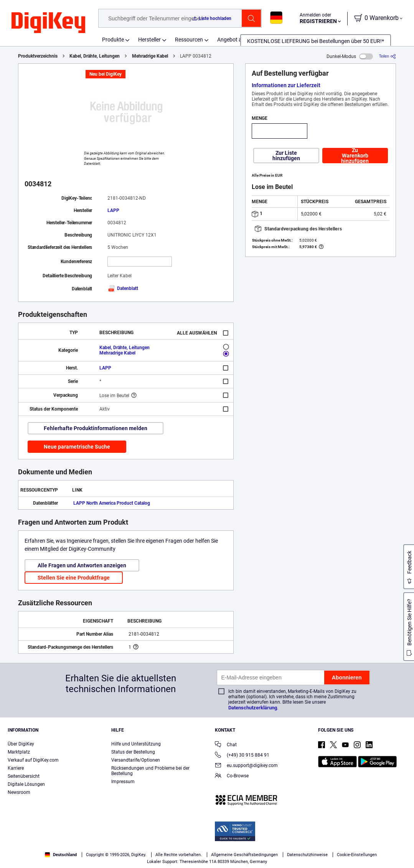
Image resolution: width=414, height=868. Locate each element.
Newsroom (19, 792)
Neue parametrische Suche (77, 447)
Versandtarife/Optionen (136, 760)
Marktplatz (19, 752)
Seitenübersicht (24, 776)
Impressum (123, 782)
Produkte (113, 40)
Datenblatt (123, 288)
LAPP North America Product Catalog (112, 503)
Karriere (16, 768)
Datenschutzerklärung (253, 708)
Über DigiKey (21, 744)
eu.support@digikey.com (246, 766)
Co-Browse (232, 776)
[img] (48, 23)
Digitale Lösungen (26, 784)
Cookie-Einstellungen (357, 855)
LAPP (113, 210)
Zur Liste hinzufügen (286, 156)
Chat (226, 745)
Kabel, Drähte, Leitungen (95, 56)
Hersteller (149, 40)
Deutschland (61, 855)
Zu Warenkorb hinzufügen (355, 156)
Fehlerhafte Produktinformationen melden (96, 428)
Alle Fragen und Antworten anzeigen (82, 565)
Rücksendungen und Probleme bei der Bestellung (150, 771)
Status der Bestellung (133, 752)
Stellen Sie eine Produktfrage (74, 578)
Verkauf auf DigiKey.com (33, 760)
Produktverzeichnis (38, 56)
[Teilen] (388, 56)
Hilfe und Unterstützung (136, 744)
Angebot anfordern (240, 40)
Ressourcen (189, 40)
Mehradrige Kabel (150, 56)
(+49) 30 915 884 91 (242, 756)
